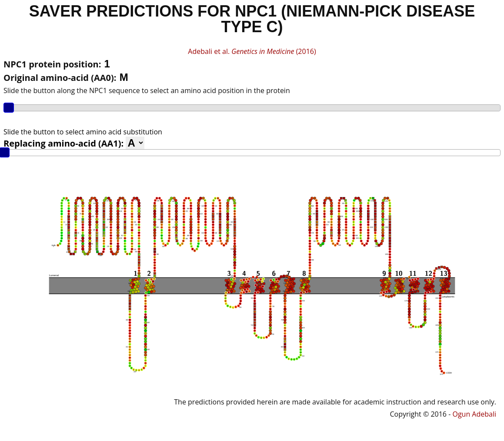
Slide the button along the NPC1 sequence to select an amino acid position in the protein (147, 90)
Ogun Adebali (474, 414)
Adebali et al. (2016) (252, 51)
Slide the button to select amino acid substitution (83, 132)
